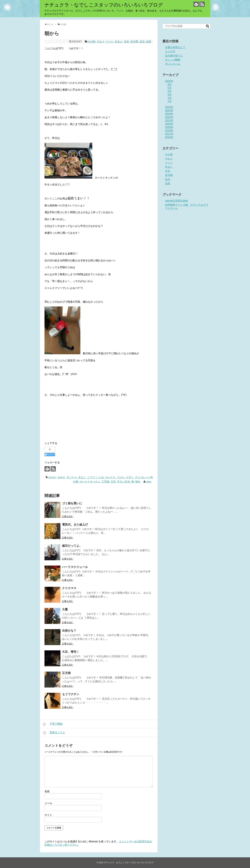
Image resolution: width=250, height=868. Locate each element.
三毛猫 (105, 482)
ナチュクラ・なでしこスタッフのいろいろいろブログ (104, 5)
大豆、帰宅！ (71, 652)
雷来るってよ (54, 733)
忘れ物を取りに (174, 56)
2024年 (169, 110)
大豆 (113, 482)
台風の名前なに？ (175, 47)
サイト (48, 815)
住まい (119, 42)
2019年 (169, 127)
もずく (130, 477)
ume (149, 482)
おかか (52, 477)
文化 (126, 42)
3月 (170, 94)
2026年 (169, 81)
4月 (170, 91)
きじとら (72, 477)
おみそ (61, 477)
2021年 (169, 120)
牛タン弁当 (124, 482)
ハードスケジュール (75, 567)
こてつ (91, 477)
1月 (170, 101)
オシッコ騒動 (173, 60)
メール (48, 803)
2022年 (169, 117)
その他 (92, 42)
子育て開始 (52, 724)
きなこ (82, 477)
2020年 (169, 124)
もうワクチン (71, 694)
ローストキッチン (90, 482)
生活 (142, 42)
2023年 (169, 114)
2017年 (169, 134)
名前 (47, 791)
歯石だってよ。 (72, 546)
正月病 (66, 673)
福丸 (138, 482)
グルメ (100, 42)
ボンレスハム (173, 64)
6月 (170, 84)
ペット (110, 42)
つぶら (121, 477)
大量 (65, 609)
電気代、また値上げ (75, 525)
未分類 (134, 42)
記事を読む (68, 516)
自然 (149, 42)
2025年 (169, 107)
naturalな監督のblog (176, 201)
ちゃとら (110, 477)
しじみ (100, 477)
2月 (170, 98)
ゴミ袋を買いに (72, 503)
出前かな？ (69, 631)
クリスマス (69, 588)
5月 (170, 88)
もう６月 (170, 51)
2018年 (169, 131)
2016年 (169, 137)
